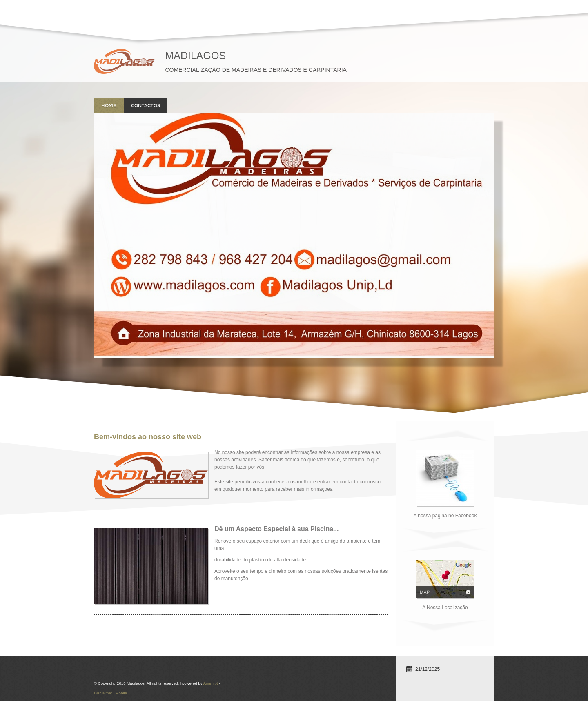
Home (109, 105)
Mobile (121, 693)
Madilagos (195, 56)
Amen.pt (211, 683)
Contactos (146, 105)
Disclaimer (103, 693)
